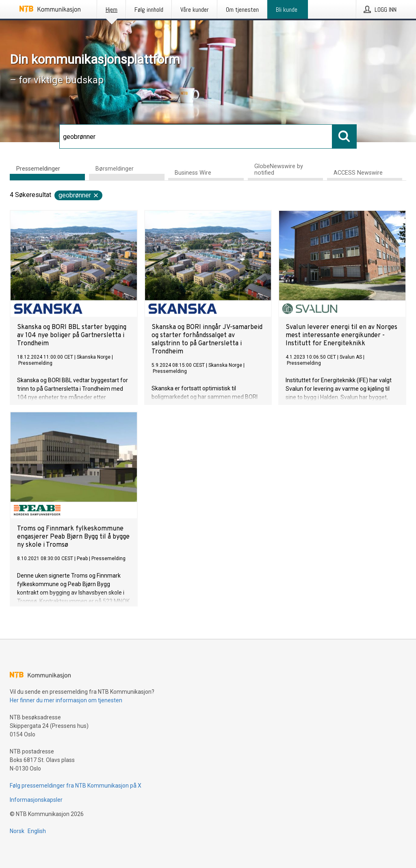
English (37, 831)
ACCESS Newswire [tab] (358, 173)
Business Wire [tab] (193, 173)
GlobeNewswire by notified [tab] (279, 170)
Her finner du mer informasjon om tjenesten (66, 700)
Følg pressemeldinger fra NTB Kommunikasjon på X (76, 786)
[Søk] (196, 136)
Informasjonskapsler (36, 800)
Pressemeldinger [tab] (38, 169)
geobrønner (79, 195)
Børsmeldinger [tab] (115, 169)
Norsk (17, 831)
